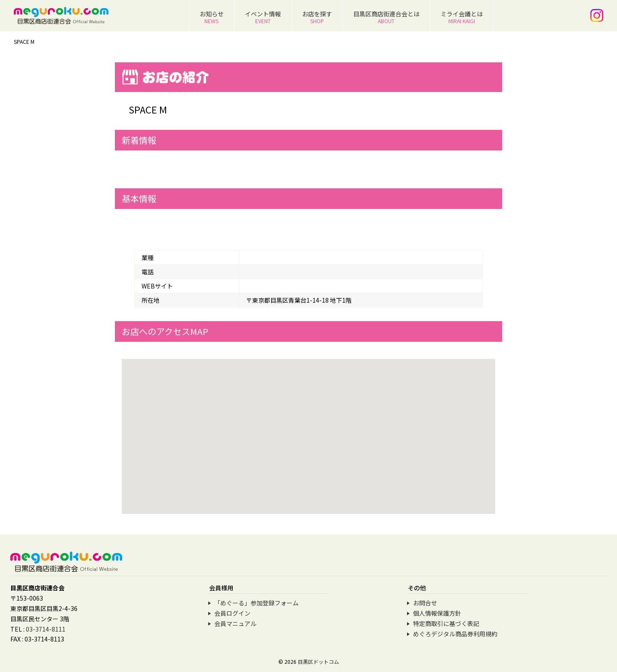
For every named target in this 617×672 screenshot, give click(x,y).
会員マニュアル (235, 623)
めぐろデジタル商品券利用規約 (455, 634)
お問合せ (425, 603)
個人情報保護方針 (437, 613)
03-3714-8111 (46, 629)
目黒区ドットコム (318, 661)
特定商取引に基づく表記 (446, 623)
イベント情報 (263, 17)
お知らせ (212, 17)
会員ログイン (232, 613)
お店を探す (317, 17)
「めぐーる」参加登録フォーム (256, 603)
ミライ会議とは (462, 17)
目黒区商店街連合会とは (386, 17)
